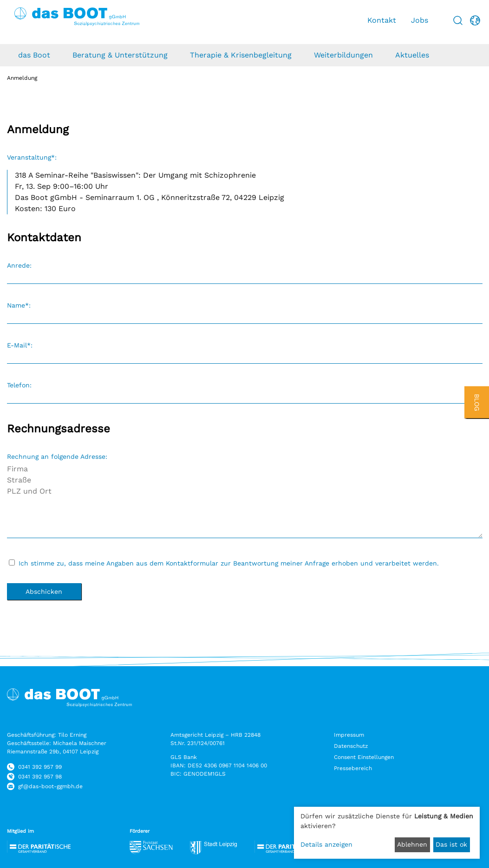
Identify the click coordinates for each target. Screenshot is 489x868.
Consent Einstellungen (364, 757)
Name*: (19, 305)
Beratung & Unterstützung (120, 55)
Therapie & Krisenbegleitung (241, 55)
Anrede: (19, 265)
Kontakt (382, 20)
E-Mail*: (20, 345)
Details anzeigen (326, 844)
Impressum (349, 735)
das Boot (34, 55)
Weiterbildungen (343, 55)
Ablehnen (412, 844)
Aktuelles (412, 55)
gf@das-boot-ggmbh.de (50, 786)
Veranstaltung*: (32, 157)
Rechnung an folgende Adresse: (57, 457)
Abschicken (44, 592)
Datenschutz (351, 746)
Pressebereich (353, 768)
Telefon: (19, 385)
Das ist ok (451, 844)
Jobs (420, 20)
